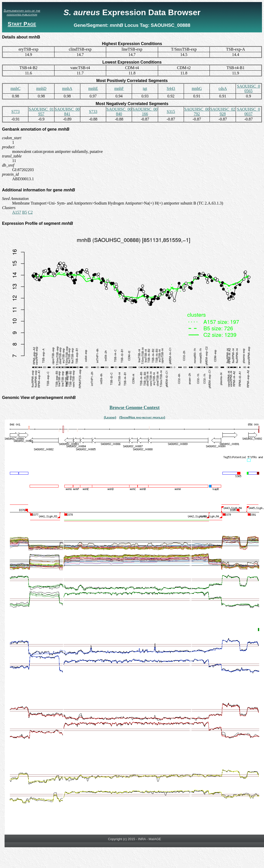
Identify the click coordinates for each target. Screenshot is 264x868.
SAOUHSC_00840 (119, 112)
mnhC (16, 88)
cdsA (223, 88)
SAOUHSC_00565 (248, 88)
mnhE (93, 88)
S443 (171, 88)
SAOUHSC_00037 (248, 112)
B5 (25, 212)
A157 (17, 212)
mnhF (119, 88)
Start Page (22, 24)
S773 (16, 112)
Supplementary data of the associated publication (22, 12)
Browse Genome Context (135, 407)
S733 (93, 112)
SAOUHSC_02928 (223, 112)
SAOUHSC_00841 (67, 112)
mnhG (197, 88)
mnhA (67, 88)
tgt (145, 88)
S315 (171, 112)
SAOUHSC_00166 (145, 112)
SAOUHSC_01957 (41, 112)
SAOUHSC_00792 (197, 112)
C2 (30, 212)
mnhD (41, 88)
